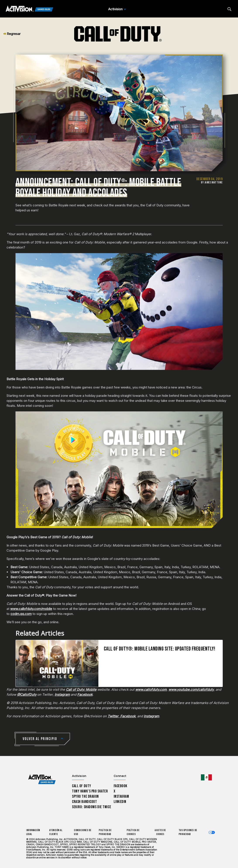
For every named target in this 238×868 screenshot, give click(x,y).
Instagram (121, 796)
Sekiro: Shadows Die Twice (92, 807)
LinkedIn (120, 802)
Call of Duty (82, 786)
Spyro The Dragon (85, 796)
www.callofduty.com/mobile (31, 609)
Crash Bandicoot (84, 802)
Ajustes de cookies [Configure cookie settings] (160, 832)
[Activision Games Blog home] (42, 779)
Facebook (121, 786)
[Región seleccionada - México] (206, 777)
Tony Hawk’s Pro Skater (90, 791)
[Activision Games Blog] (29, 9)
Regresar (12, 34)
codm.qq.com (21, 614)
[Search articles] (229, 9)
